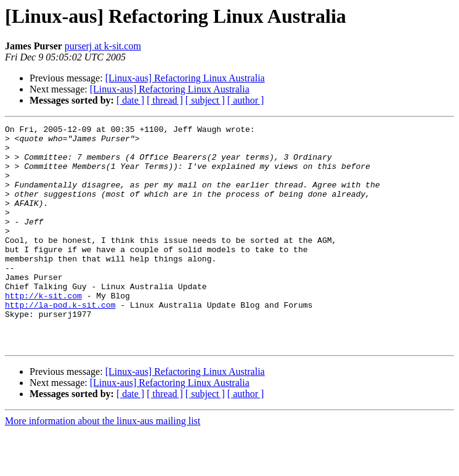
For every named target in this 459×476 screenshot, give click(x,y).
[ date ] (130, 100)
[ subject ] (205, 100)
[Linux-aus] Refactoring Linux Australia (185, 78)
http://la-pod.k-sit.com (60, 342)
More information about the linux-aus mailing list (103, 465)
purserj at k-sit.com (103, 46)
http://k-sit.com (43, 330)
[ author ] (246, 100)
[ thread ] (165, 100)
